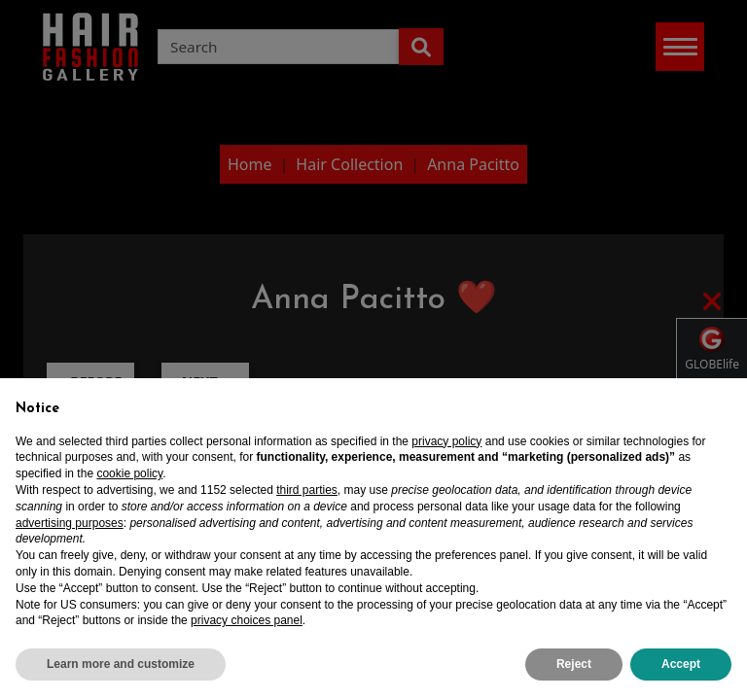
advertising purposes (70, 523)
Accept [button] (681, 664)
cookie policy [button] (129, 473)
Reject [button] (574, 664)
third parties (307, 490)
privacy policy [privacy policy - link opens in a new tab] (446, 441)
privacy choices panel (247, 620)
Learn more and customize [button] (121, 664)
